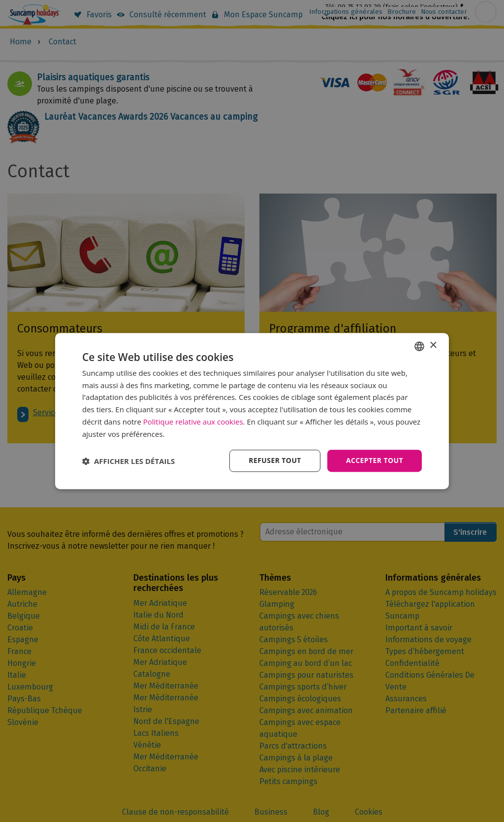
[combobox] (419, 346)
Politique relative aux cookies (193, 422)
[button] (128, 461)
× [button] (433, 345)
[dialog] (252, 411)
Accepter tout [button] (375, 461)
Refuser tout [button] (275, 461)
